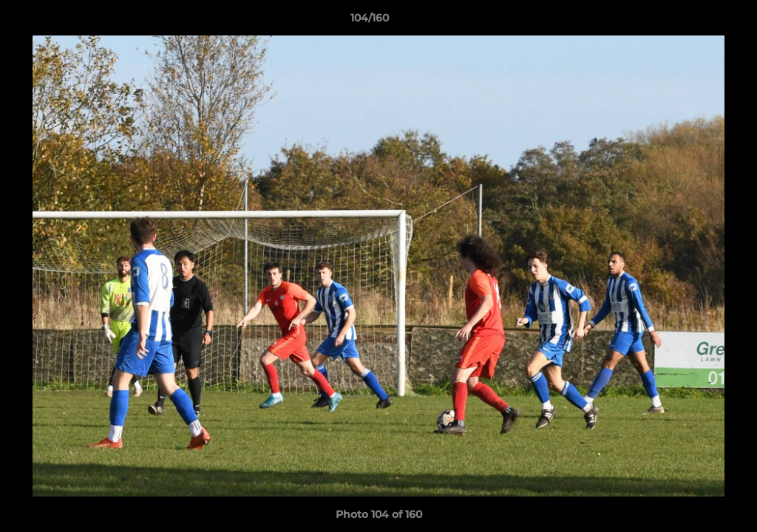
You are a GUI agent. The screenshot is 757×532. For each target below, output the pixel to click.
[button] (695, 21)
